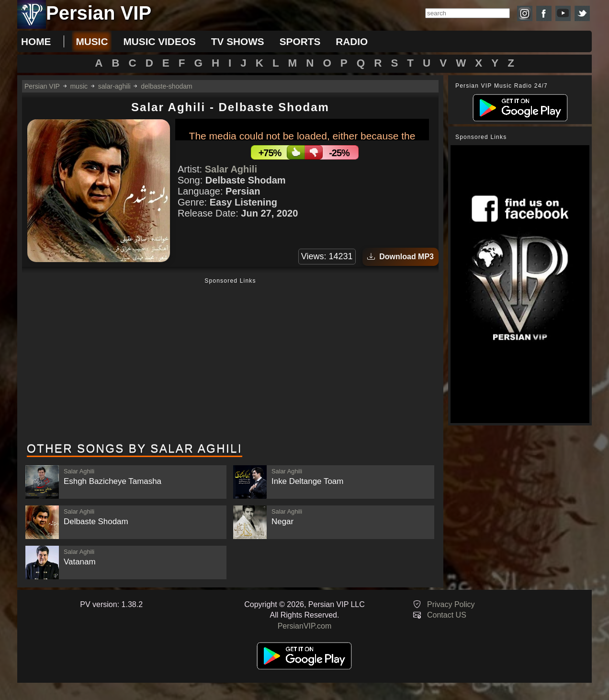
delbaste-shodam (166, 86)
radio (352, 41)
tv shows (238, 41)
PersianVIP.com (305, 626)
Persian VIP (42, 86)
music (92, 41)
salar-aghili (114, 86)
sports (300, 41)
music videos (159, 41)
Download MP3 (400, 257)
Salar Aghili (231, 169)
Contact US (447, 615)
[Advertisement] (230, 361)
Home (36, 41)
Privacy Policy (451, 604)
